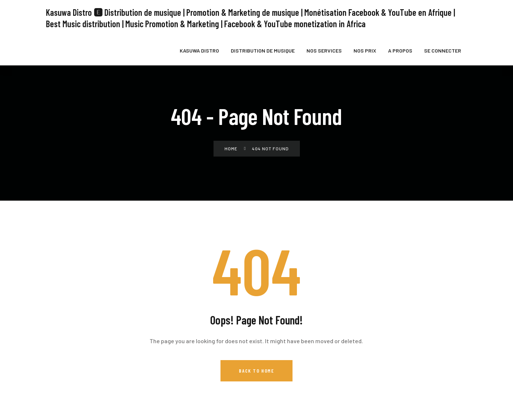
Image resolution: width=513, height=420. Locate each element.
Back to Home (256, 369)
